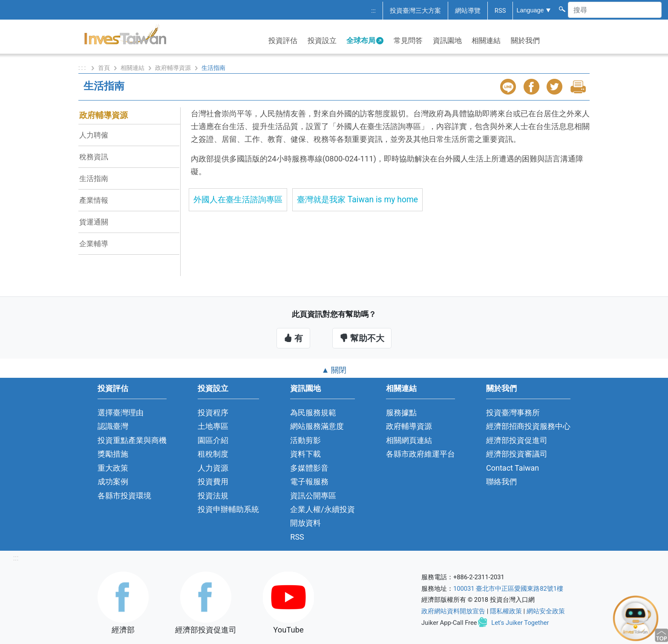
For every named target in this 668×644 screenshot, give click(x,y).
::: (373, 11)
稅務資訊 (94, 157)
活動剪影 (305, 440)
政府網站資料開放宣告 (453, 611)
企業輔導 (94, 244)
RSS (500, 11)
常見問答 (408, 40)
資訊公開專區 (313, 496)
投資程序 (213, 413)
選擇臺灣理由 (121, 413)
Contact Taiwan (513, 468)
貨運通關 (94, 222)
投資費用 (213, 482)
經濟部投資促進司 (517, 440)
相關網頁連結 (409, 440)
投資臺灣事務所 (513, 413)
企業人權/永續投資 (322, 509)
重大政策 (113, 468)
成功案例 (113, 482)
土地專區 (213, 426)
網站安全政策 (546, 611)
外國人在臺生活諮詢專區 (238, 200)
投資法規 (213, 496)
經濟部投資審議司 (517, 454)
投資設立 (322, 40)
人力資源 (213, 468)
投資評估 (283, 40)
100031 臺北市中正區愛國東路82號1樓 (508, 589)
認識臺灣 (113, 426)
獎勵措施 (113, 454)
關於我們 (525, 40)
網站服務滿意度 (317, 426)
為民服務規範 (313, 413)
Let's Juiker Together (520, 623)
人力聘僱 (94, 135)
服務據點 (401, 413)
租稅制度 (213, 454)
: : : (83, 68)
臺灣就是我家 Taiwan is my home (357, 200)
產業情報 (94, 200)
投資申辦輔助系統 (228, 509)
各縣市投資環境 (124, 496)
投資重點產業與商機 (132, 440)
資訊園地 (447, 40)
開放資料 (305, 523)
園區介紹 (213, 440)
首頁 (104, 68)
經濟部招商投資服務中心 (528, 426)
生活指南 (94, 178)
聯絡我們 (501, 482)
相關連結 (486, 40)
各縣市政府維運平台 (420, 454)
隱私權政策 (506, 611)
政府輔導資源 (173, 68)
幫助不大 (362, 338)
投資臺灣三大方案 (415, 11)
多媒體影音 (309, 468)
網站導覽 (468, 11)
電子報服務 (309, 482)
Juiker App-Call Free (449, 623)
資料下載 (305, 454)
